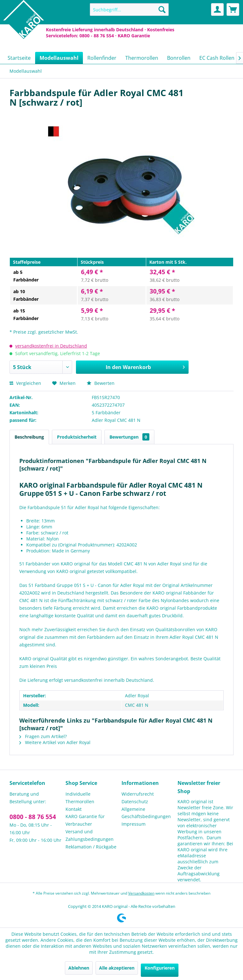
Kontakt (74, 809)
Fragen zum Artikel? (43, 736)
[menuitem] (129, 9)
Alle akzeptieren (117, 968)
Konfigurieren (160, 968)
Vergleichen (25, 383)
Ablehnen (79, 968)
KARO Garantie (134, 36)
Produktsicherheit (77, 437)
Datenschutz (135, 801)
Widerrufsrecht (138, 794)
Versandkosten (141, 893)
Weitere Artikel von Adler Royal (55, 742)
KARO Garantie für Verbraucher (85, 820)
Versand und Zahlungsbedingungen (90, 835)
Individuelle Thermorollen (80, 798)
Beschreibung (29, 437)
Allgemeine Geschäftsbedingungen (146, 813)
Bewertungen (129, 437)
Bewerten (101, 383)
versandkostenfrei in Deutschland (51, 346)
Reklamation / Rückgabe (91, 847)
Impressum (134, 824)
